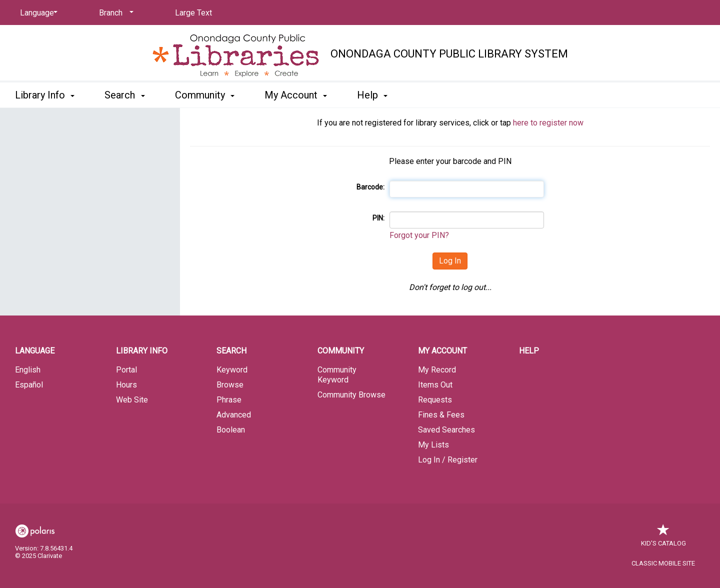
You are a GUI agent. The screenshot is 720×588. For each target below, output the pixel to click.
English (28, 370)
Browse (230, 385)
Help (529, 351)
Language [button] (35, 351)
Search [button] (124, 95)
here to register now (548, 123)
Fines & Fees (441, 415)
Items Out (435, 385)
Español (29, 385)
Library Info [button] (45, 95)
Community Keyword (337, 375)
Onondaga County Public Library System (449, 54)
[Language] (37, 13)
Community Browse (351, 395)
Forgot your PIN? (419, 235)
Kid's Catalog (663, 538)
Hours (126, 385)
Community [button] (205, 95)
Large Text (193, 13)
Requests (435, 400)
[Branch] (114, 13)
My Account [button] (296, 95)
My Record (437, 370)
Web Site (132, 400)
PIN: (378, 218)
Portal (126, 370)
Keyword (232, 370)
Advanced (234, 415)
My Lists (433, 445)
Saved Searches (446, 430)
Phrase (229, 400)
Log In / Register (448, 460)
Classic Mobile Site (663, 563)
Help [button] (372, 95)
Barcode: (370, 187)
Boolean (231, 430)
